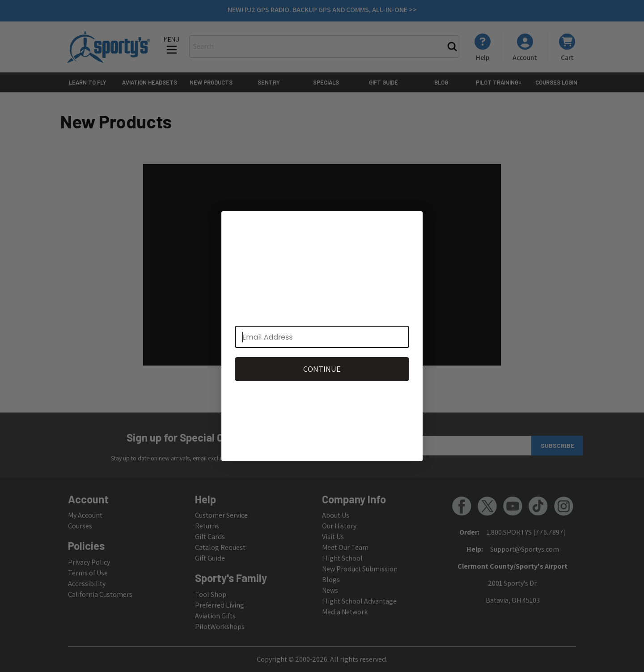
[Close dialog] (411, 223)
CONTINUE (322, 369)
